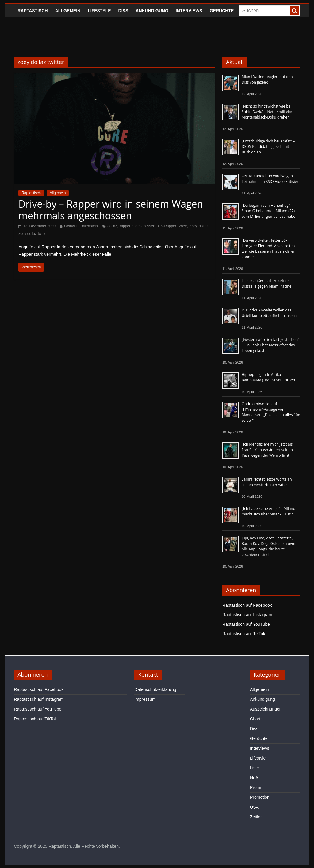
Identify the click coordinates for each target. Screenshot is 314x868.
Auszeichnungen (266, 709)
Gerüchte (222, 11)
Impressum (145, 699)
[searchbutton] (295, 11)
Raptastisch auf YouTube (246, 624)
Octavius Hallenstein (81, 226)
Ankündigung (152, 11)
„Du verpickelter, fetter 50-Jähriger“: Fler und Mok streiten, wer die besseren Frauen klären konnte (269, 249)
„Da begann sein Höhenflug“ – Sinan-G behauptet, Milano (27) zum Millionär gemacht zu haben (270, 211)
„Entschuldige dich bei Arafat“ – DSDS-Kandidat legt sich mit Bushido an (268, 147)
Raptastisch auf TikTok (244, 634)
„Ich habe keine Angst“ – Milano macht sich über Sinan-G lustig (268, 511)
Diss (123, 11)
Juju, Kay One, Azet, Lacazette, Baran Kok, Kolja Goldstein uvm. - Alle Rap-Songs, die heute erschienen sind (270, 546)
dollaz (112, 226)
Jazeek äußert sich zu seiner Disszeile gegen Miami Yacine (266, 283)
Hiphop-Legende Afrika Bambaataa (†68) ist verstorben (268, 377)
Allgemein (68, 11)
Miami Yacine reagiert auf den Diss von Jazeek (267, 79)
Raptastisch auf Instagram (247, 615)
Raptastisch (33, 11)
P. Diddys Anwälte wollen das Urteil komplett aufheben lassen (269, 313)
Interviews (189, 11)
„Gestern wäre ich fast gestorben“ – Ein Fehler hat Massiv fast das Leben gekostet (270, 345)
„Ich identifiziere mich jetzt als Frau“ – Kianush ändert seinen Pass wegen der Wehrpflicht (267, 450)
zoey (183, 226)
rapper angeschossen (137, 226)
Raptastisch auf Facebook (247, 605)
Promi (256, 787)
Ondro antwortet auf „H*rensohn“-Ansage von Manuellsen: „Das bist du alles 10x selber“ (271, 412)
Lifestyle (99, 11)
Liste (255, 768)
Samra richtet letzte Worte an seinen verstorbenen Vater (267, 482)
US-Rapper (167, 226)
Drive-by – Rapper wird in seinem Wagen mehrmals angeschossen (111, 210)
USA (254, 807)
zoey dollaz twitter (33, 234)
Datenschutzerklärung (155, 689)
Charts (256, 719)
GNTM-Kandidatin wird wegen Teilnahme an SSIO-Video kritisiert (271, 179)
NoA (254, 778)
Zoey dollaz (199, 226)
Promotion (260, 797)
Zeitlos (256, 817)
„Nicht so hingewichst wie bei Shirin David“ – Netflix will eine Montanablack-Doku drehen (267, 112)
